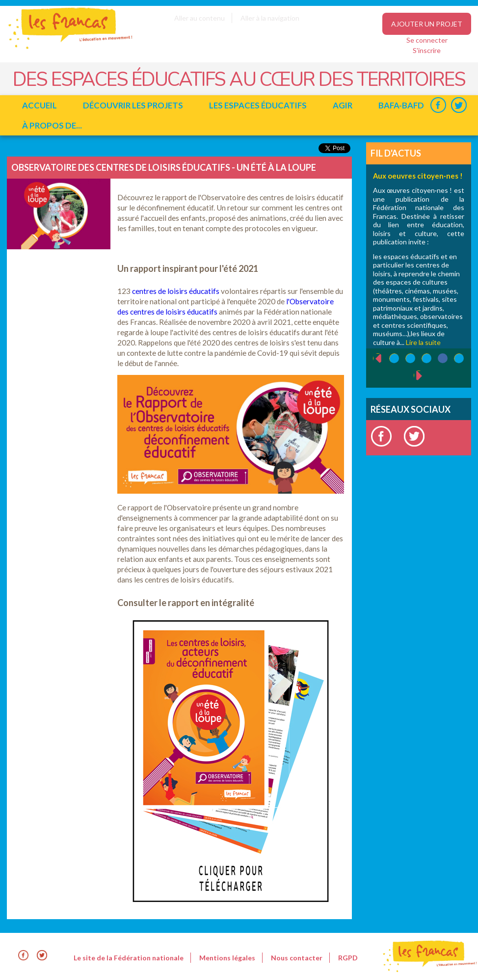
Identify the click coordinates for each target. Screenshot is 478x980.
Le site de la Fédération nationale (129, 958)
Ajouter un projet (427, 24)
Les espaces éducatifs (258, 105)
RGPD (348, 958)
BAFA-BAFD (401, 105)
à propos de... (52, 125)
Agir (343, 105)
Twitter (459, 105)
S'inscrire (427, 50)
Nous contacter (297, 958)
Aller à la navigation (270, 18)
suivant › (424, 376)
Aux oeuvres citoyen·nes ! (418, 176)
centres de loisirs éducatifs (176, 291)
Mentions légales (227, 958)
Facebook (438, 105)
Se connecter (427, 40)
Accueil (40, 105)
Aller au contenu (199, 18)
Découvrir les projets (133, 105)
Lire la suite (423, 342)
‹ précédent (373, 359)
